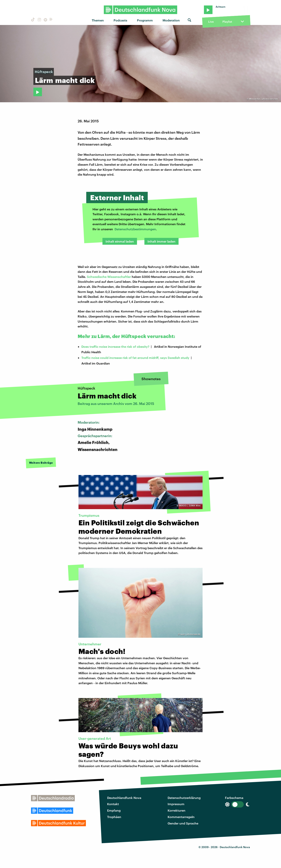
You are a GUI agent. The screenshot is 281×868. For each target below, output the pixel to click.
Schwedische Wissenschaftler (109, 277)
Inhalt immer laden (161, 241)
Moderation (171, 20)
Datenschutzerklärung (184, 798)
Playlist (227, 22)
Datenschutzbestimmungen (135, 229)
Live (211, 22)
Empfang (114, 810)
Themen (98, 20)
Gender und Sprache (183, 823)
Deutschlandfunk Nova (124, 798)
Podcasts (120, 20)
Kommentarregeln (181, 817)
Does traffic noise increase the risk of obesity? (115, 346)
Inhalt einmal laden (120, 241)
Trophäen (114, 817)
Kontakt (113, 804)
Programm (145, 20)
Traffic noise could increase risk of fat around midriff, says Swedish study (135, 358)
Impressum (176, 804)
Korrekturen (177, 810)
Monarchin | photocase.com (264, 99)
